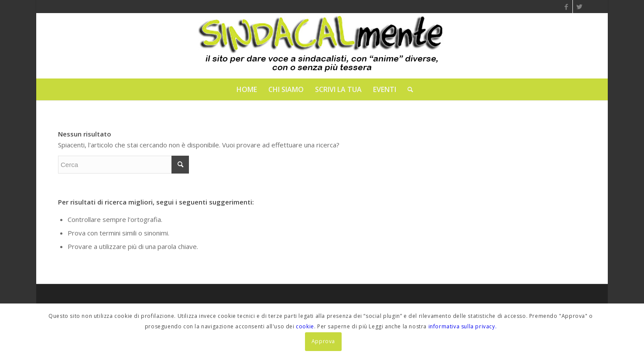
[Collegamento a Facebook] (566, 7)
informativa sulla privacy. (463, 326)
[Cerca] (408, 89)
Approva (323, 341)
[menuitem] (247, 89)
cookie (305, 326)
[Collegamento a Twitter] (579, 7)
